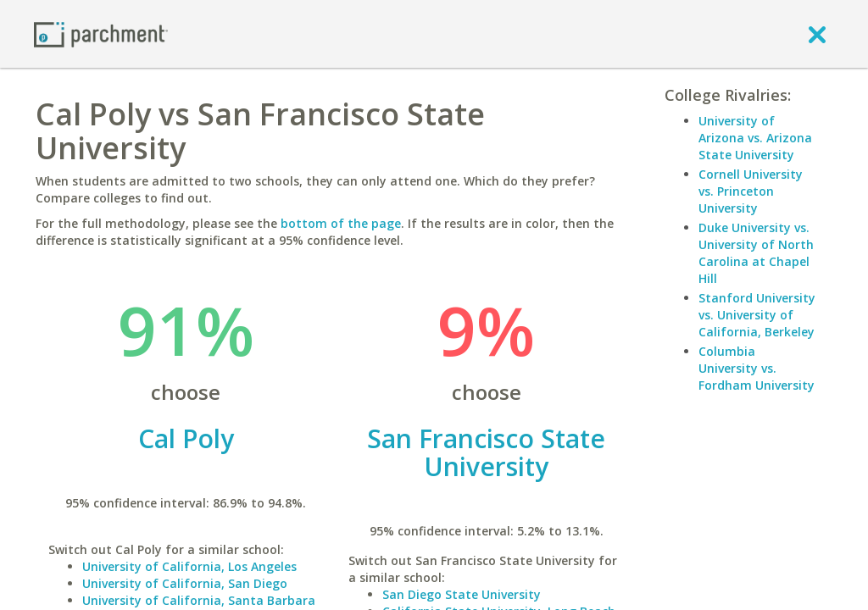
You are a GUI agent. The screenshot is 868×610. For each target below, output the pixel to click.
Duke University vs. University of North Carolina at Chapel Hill (756, 253)
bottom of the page (341, 223)
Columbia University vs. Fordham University (757, 368)
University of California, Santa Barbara (199, 600)
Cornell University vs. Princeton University (751, 191)
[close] (817, 34)
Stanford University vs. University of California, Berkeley (757, 315)
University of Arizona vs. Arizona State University (755, 138)
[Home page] (101, 33)
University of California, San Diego (185, 583)
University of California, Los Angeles (189, 566)
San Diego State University (462, 594)
